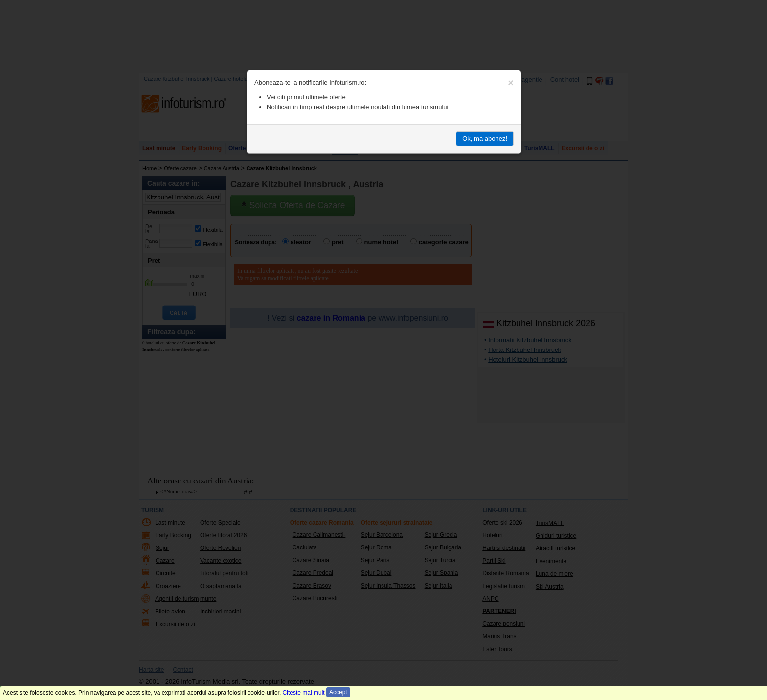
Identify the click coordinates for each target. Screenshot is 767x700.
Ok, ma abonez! (485, 139)
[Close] (511, 83)
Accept (338, 692)
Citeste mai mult (304, 693)
